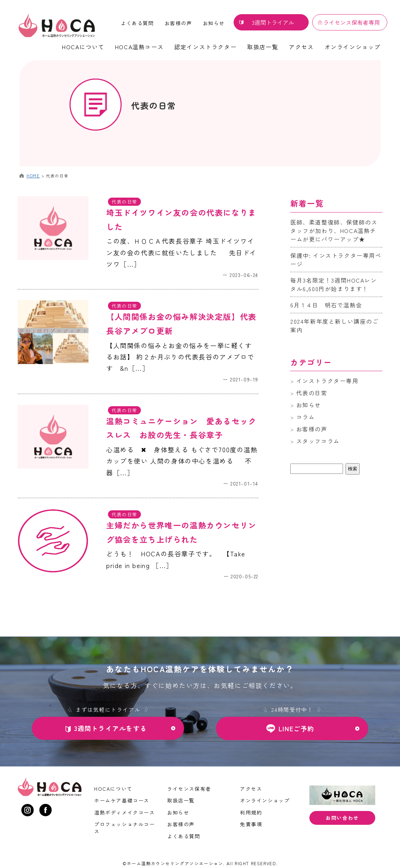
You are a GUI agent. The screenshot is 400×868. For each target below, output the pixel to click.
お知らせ (214, 23)
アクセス (301, 47)
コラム (306, 417)
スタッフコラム (318, 441)
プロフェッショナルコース (125, 828)
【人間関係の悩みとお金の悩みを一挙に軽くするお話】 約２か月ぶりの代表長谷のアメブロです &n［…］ (180, 357)
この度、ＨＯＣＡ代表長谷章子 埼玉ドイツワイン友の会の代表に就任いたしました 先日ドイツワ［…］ (181, 252)
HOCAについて (83, 47)
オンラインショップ (353, 47)
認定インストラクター (205, 47)
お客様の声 (178, 23)
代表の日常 (154, 105)
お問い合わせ (342, 818)
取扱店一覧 (263, 47)
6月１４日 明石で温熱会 (326, 305)
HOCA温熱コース (139, 47)
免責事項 (251, 824)
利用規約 (251, 812)
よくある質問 (137, 23)
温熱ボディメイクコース (125, 812)
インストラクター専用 (327, 381)
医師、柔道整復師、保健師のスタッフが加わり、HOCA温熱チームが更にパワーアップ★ (334, 231)
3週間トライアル (273, 22)
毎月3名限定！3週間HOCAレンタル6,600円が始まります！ (334, 284)
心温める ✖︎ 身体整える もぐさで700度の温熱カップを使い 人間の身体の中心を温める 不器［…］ (182, 461)
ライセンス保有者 (189, 789)
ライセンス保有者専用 (352, 22)
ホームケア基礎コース (122, 800)
